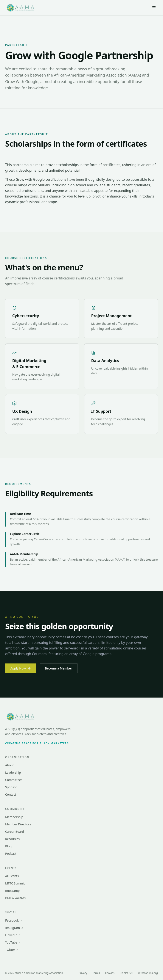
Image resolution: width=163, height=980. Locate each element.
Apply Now (21, 668)
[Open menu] (154, 8)
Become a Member (59, 668)
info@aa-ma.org (148, 973)
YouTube (13, 942)
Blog (8, 846)
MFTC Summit (15, 883)
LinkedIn (13, 935)
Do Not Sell (127, 973)
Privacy (83, 973)
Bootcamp (12, 891)
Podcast (11, 854)
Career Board (15, 832)
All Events (12, 876)
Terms (96, 973)
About (9, 765)
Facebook (14, 920)
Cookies (110, 973)
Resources (12, 839)
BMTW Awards (15, 898)
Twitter (12, 950)
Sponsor (11, 787)
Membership (14, 817)
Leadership (13, 772)
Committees (14, 780)
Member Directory (18, 824)
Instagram (14, 928)
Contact (11, 794)
